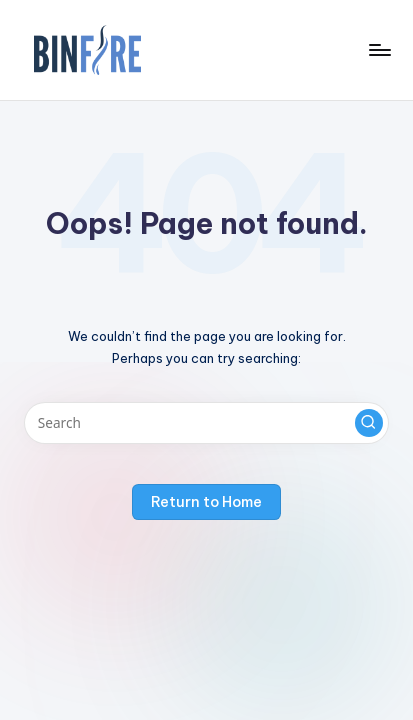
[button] (369, 423)
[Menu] (379, 49)
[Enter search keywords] (206, 423)
